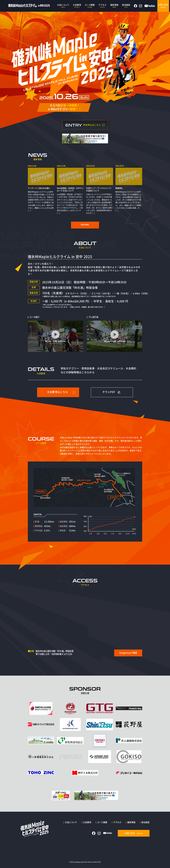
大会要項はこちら (57, 392)
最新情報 (131, 822)
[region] (85, 190)
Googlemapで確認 (128, 653)
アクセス (117, 822)
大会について (71, 822)
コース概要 (102, 822)
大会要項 (87, 822)
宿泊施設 (145, 822)
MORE (85, 225)
